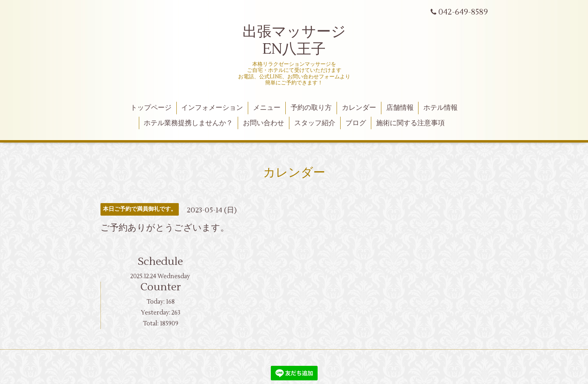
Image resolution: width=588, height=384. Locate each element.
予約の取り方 (311, 108)
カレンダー (359, 108)
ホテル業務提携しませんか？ (188, 123)
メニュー (267, 108)
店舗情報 (400, 108)
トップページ (151, 108)
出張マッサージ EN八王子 (294, 41)
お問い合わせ (264, 123)
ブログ (356, 123)
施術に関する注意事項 (410, 123)
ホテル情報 (440, 108)
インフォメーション (212, 108)
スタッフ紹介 (315, 123)
